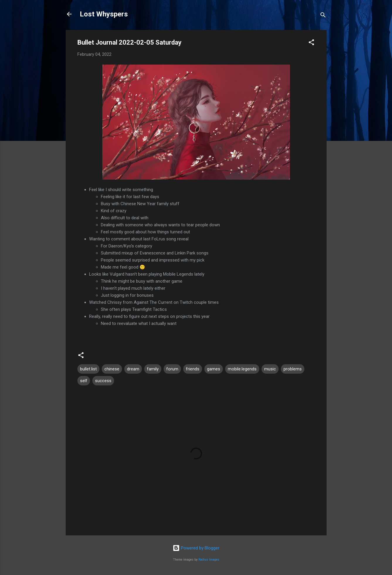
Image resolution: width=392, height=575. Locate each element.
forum (172, 369)
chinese (112, 369)
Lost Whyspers (104, 14)
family (153, 369)
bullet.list (88, 369)
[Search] (323, 16)
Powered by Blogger (196, 548)
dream (133, 369)
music (270, 369)
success (103, 381)
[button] (311, 43)
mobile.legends (242, 369)
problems (293, 369)
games (214, 369)
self (84, 381)
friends (193, 369)
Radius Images (209, 560)
